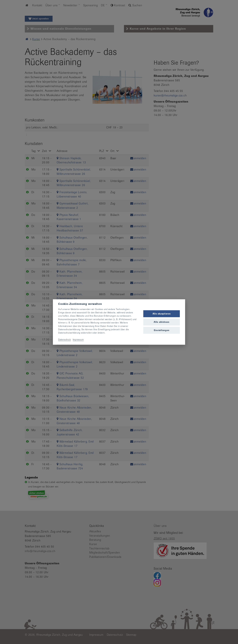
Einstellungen (162, 330)
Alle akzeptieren (162, 314)
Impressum (78, 340)
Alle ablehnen (162, 322)
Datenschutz (64, 340)
